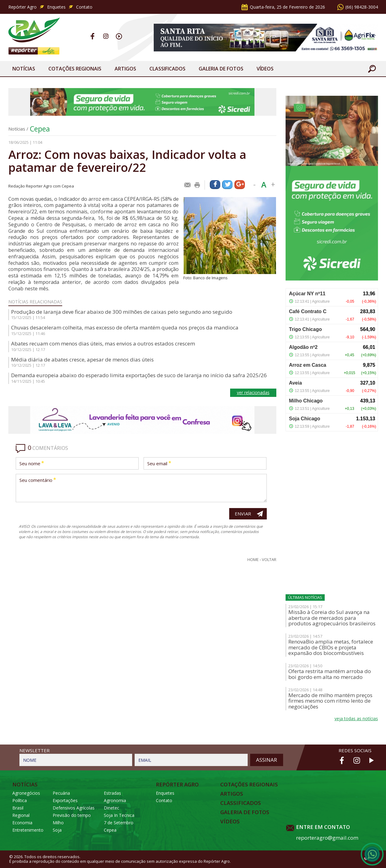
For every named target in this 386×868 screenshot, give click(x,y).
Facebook (93, 36)
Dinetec (112, 808)
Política (20, 800)
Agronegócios (26, 793)
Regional (21, 815)
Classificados (167, 69)
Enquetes (56, 7)
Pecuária (61, 793)
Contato (84, 7)
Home (253, 560)
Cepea (40, 129)
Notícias (24, 69)
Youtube (119, 36)
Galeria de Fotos (245, 812)
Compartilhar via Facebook (215, 185)
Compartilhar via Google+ (240, 185)
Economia (22, 823)
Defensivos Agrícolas (74, 808)
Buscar (372, 69)
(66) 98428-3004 (362, 7)
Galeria (221, 69)
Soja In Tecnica (119, 815)
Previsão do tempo (72, 815)
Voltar (269, 560)
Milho (58, 823)
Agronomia (115, 800)
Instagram (106, 36)
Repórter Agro (22, 7)
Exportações (65, 800)
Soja (57, 830)
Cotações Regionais (75, 69)
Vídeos (265, 69)
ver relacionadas (253, 392)
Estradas (112, 793)
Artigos (125, 69)
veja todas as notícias (356, 719)
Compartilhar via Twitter (227, 185)
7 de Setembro (119, 823)
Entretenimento (28, 830)
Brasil (18, 808)
